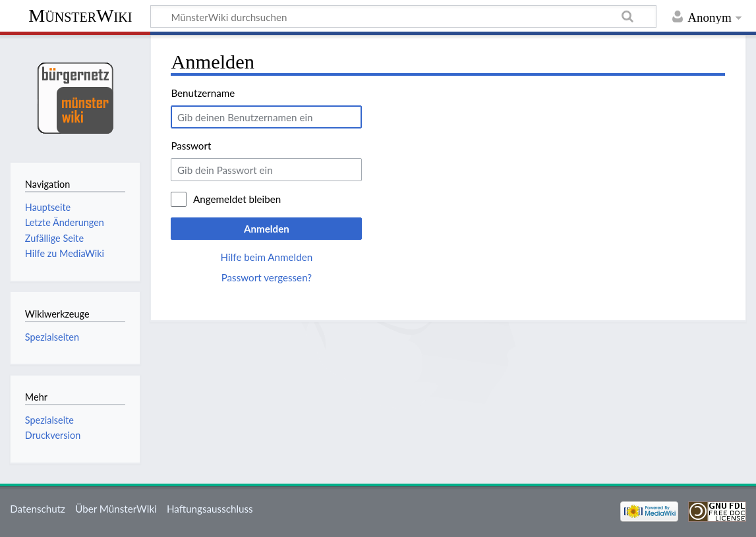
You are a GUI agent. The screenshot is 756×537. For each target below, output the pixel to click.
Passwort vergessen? (267, 277)
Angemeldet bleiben (237, 199)
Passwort (191, 146)
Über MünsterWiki (116, 509)
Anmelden (267, 229)
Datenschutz (38, 509)
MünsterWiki (80, 15)
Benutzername (203, 93)
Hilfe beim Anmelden (267, 257)
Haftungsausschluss (210, 509)
